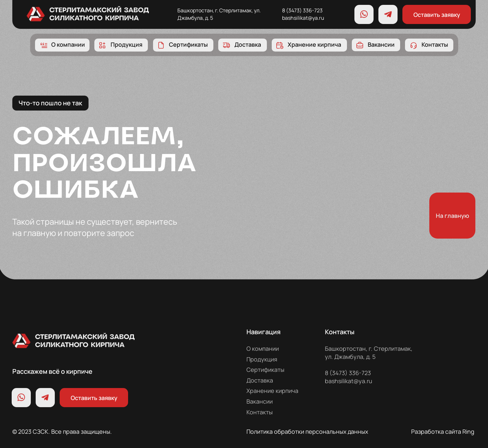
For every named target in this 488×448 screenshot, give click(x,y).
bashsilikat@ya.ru (303, 18)
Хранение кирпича (272, 391)
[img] (88, 13)
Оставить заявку (437, 15)
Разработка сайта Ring (443, 431)
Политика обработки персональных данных (307, 431)
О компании (263, 348)
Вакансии (260, 401)
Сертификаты (265, 370)
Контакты (260, 412)
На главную (452, 216)
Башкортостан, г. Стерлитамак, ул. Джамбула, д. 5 (369, 353)
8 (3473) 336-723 (302, 10)
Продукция (262, 359)
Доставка (260, 380)
